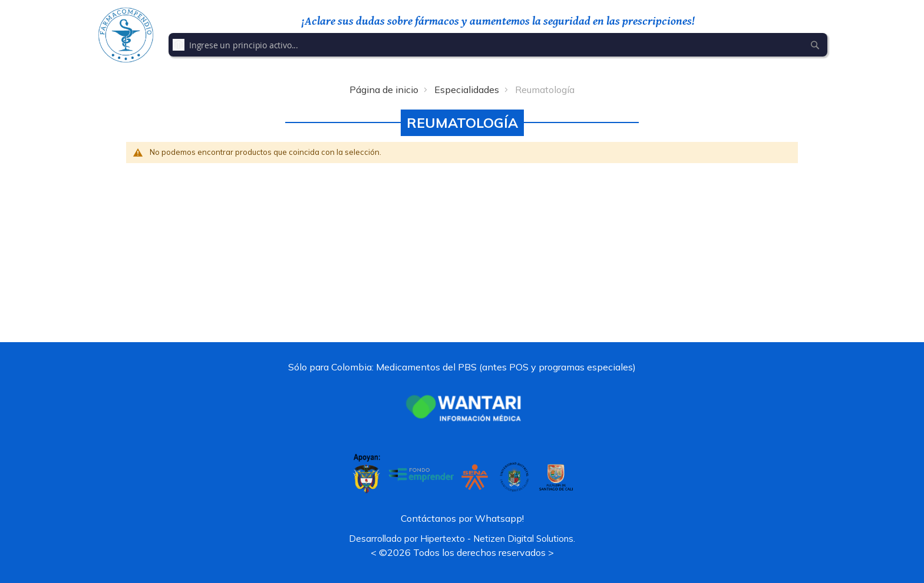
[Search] (815, 45)
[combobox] (498, 45)
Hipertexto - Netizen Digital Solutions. (498, 539)
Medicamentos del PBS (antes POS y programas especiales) (506, 367)
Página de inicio (384, 90)
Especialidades (467, 90)
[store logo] (126, 35)
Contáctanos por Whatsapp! (462, 518)
